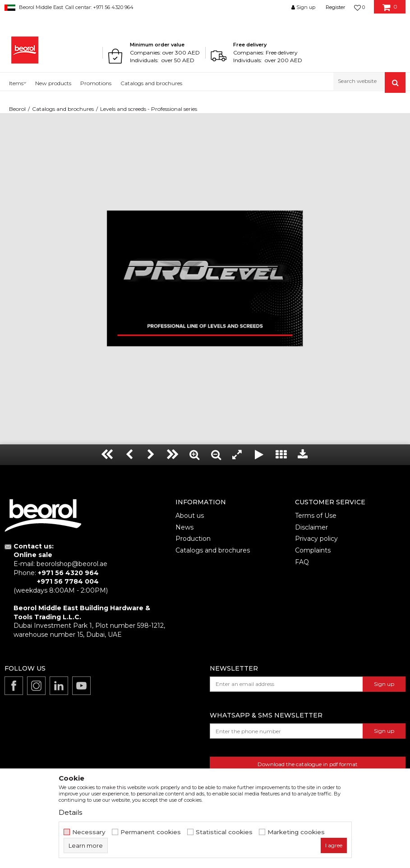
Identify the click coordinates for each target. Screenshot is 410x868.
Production (193, 539)
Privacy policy (316, 539)
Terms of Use (316, 516)
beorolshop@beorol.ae (72, 564)
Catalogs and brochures (63, 109)
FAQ (302, 562)
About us (190, 516)
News (184, 527)
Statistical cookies (224, 832)
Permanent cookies (151, 832)
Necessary (89, 832)
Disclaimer (311, 527)
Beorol (17, 109)
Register (335, 7)
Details (70, 812)
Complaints (313, 550)
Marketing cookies (296, 832)
